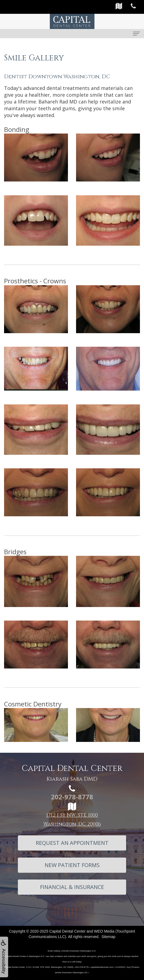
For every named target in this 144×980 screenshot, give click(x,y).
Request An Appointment (72, 843)
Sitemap (108, 937)
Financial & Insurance (72, 887)
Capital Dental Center (67, 931)
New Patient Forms (72, 865)
